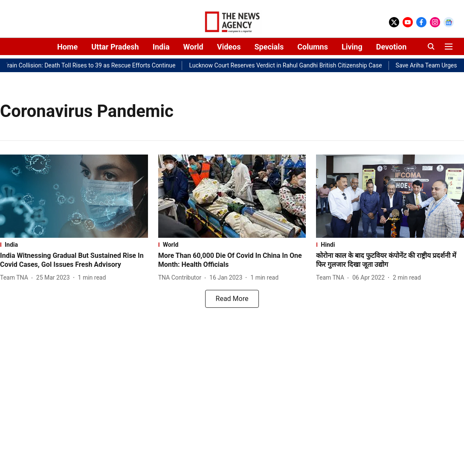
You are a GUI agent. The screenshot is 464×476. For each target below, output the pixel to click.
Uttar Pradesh (115, 47)
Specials (269, 47)
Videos (229, 47)
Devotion (391, 47)
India (161, 47)
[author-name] (16, 278)
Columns (313, 47)
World (193, 47)
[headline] (74, 260)
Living (352, 47)
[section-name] (74, 245)
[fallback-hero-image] (74, 196)
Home (67, 47)
